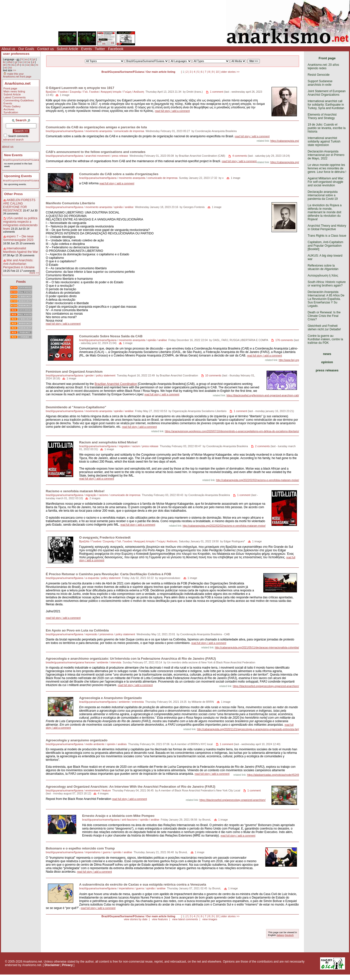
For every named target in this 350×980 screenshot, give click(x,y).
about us (8, 147)
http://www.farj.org (289, 360)
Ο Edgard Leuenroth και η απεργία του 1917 (80, 88)
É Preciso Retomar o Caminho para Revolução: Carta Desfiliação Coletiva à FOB (108, 574)
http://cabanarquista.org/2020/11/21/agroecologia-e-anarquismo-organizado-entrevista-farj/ (248, 729)
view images (210, 919)
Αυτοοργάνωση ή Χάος (323, 276)
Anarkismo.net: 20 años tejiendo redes (323, 67)
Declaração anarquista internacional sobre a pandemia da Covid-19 (323, 195)
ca (28, 65)
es (27, 59)
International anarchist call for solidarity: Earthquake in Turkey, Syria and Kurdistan (326, 105)
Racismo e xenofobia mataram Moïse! (75, 491)
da (32, 65)
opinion (327, 362)
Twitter (100, 49)
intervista (116, 662)
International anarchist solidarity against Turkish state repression (324, 141)
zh (18, 65)
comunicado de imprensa (129, 131)
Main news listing (14, 91)
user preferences (16, 54)
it (31, 59)
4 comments (240, 156)
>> (14, 70)
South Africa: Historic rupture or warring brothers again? (327, 284)
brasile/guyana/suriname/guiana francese (70, 662)
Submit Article (68, 49)
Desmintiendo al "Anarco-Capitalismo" (76, 407)
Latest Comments (15, 97)
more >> (34, 273)
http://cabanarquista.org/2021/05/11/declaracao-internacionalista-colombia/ (257, 648)
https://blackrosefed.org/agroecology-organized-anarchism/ (266, 686)
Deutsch (289, 935)
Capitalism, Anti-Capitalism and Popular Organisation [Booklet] (325, 246)
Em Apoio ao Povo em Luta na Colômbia (77, 630)
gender (90, 375)
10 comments (213, 375)
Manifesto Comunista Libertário (70, 203)
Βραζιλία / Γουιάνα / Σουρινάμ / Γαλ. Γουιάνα (72, 92)
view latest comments (185, 919)
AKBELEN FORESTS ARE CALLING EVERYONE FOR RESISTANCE (19, 205)
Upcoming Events (18, 176)
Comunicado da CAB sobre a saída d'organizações (119, 174)
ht (9, 65)
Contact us (45, 49)
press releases (327, 370)
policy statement (106, 375)
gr (16, 62)
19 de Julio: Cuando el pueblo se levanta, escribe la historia (327, 128)
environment (93, 790)
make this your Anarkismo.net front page (17, 75)
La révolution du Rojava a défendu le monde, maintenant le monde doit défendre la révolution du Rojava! (325, 212)
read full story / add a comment (172, 111)
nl (25, 62)
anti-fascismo (130, 820)
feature (107, 790)
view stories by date (136, 919)
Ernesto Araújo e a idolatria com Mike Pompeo (118, 816)
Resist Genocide (319, 75)
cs (23, 65)
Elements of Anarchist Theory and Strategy (322, 116)
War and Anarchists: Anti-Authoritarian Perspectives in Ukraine (19, 264)
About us (8, 49)
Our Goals (26, 49)
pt (34, 59)
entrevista (138, 702)
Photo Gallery (12, 106)
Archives (9, 109)
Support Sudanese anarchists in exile (320, 83)
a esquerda (92, 578)
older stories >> (230, 72)
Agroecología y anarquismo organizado (77, 740)
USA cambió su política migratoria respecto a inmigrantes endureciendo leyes (20, 223)
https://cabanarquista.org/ (285, 141)
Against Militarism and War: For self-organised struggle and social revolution (326, 182)
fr (22, 59)
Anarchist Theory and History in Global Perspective (327, 227)
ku (13, 65)
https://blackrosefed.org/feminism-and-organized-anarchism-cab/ (263, 395)
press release (120, 156)
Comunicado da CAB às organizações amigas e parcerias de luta (96, 127)
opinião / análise (124, 207)
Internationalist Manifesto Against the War (21, 250)
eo (6, 68)
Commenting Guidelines (19, 100)
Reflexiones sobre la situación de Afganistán (323, 267)
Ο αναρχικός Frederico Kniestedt (105, 537)
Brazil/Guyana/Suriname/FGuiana (21, 160)
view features (160, 919)
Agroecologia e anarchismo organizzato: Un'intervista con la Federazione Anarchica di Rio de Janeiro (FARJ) (131, 659)
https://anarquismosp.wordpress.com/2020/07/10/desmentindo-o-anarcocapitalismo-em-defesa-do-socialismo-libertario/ (232, 431)
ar (29, 62)
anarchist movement (98, 156)
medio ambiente (95, 744)
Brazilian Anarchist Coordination (116, 384)
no (21, 62)
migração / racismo (97, 495)
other (10, 62)
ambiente (103, 662)
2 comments (262, 446)
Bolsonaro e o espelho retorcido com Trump (80, 848)
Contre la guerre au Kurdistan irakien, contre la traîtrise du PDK (325, 339)
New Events (13, 155)
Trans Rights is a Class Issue (327, 236)
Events (87, 49)
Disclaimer (52, 965)
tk (4, 62)
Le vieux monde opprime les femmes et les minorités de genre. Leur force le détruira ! (327, 168)
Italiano (280, 935)
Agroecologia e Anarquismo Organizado (111, 698)
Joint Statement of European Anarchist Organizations (327, 93)
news (327, 354)
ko (11, 68)
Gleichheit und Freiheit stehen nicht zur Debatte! (324, 328)
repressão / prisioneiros (99, 634)
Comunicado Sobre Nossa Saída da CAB (111, 336)
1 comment (217, 92)
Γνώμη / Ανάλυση (134, 92)
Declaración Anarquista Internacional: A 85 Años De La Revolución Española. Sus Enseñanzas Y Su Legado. (326, 299)
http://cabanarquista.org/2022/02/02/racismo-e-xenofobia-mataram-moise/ (257, 480)
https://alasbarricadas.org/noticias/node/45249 (273, 775)
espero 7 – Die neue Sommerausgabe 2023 (18, 238)
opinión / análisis (117, 744)
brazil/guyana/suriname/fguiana (65, 131)
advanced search (13, 140)
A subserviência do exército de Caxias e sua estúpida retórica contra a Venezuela (143, 884)
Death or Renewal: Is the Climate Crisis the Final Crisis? (324, 316)
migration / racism (129, 446)
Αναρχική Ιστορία (111, 92)
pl (33, 62)
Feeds (21, 282)
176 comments (284, 340)
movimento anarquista (99, 131)
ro (37, 65)
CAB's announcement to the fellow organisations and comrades (96, 152)
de (4, 65)
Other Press (14, 194)
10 (217, 72)
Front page (10, 88)
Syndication (11, 112)
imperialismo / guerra (98, 852)
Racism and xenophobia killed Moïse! (108, 442)
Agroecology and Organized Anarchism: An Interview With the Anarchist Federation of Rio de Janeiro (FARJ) (131, 787)
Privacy (67, 965)
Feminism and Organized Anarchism (74, 372)
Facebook (116, 49)
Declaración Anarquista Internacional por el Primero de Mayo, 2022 (326, 155)
